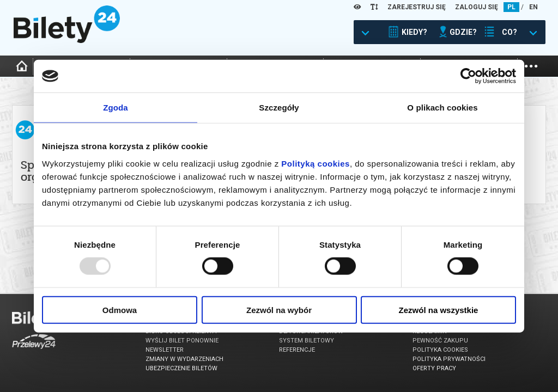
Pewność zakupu (440, 341)
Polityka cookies (440, 350)
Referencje (297, 350)
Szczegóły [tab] (279, 108)
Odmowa (120, 310)
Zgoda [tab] (116, 108)
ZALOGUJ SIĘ (477, 7)
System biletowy (307, 341)
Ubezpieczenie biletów (181, 368)
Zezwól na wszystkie (439, 310)
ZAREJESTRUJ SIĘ (417, 7)
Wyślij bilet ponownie (182, 341)
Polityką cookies (316, 163)
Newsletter (165, 350)
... (531, 65)
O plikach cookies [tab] (442, 108)
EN (533, 7)
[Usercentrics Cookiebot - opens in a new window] (468, 76)
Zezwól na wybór (279, 310)
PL (511, 7)
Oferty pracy (434, 368)
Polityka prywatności (449, 359)
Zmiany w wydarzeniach (184, 359)
